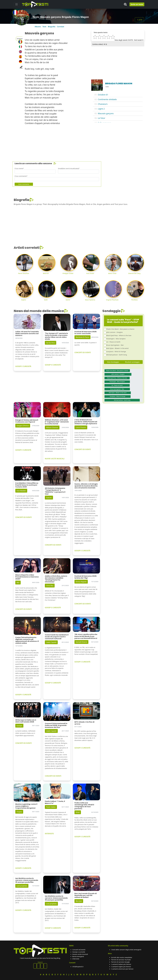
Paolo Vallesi (51, 807)
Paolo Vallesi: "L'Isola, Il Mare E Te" (55, 802)
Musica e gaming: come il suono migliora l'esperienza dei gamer (26, 806)
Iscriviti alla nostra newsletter (122, 957)
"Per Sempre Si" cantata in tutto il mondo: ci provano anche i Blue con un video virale (56, 336)
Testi (44, 27)
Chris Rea (50, 586)
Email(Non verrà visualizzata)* (69, 168)
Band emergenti (78, 956)
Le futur (102, 118)
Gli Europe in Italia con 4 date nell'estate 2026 (26, 721)
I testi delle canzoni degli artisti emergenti (126, 950)
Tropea (19, 812)
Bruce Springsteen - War (115, 345)
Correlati (61, 27)
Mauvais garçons (106, 113)
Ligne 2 (101, 109)
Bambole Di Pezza (83, 337)
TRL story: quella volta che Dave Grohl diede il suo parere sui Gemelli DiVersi (86, 636)
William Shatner (52, 427)
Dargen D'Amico (23, 426)
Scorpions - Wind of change (116, 351)
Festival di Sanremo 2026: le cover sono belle (86, 333)
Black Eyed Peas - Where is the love (119, 335)
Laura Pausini (81, 427)
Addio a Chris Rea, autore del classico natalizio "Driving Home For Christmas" (56, 579)
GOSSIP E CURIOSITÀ (23, 366)
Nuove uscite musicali (80, 954)
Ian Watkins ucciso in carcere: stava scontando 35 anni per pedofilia (27, 880)
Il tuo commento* (21, 176)
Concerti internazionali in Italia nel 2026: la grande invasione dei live (56, 725)
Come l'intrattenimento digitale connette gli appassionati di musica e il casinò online (27, 640)
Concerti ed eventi (79, 950)
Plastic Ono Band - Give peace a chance (120, 329)
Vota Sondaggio (113, 362)
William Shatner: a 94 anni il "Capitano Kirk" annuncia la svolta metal (57, 422)
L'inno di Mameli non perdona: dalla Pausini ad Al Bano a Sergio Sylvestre (86, 422)
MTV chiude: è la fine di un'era (84, 723)
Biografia (52, 27)
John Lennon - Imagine (114, 332)
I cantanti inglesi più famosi (121, 967)
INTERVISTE (49, 834)
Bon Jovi (79, 901)
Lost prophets (22, 886)
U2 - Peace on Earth (113, 342)
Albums (38, 27)
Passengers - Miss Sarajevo (116, 339)
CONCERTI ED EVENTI (83, 352)
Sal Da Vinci (50, 343)
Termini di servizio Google (120, 962)
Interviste (76, 959)
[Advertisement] (74, 140)
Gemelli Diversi (81, 642)
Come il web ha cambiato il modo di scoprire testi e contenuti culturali (57, 637)
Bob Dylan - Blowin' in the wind (117, 348)
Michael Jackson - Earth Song (117, 355)
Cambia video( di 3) (100, 44)
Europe (19, 726)
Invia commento (24, 184)
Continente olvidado (107, 99)
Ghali (78, 812)
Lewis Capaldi (51, 642)
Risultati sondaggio (132, 362)
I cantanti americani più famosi (122, 969)
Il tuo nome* (19, 168)
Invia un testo (137, 4)
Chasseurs (103, 104)
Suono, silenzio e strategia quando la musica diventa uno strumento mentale (86, 486)
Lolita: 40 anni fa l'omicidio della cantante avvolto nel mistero (27, 334)
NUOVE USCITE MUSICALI (55, 459)
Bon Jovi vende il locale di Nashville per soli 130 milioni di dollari (86, 895)
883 (18, 583)
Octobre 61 (103, 95)
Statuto (49, 498)
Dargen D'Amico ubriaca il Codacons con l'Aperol (27, 421)
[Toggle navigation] (17, 4)
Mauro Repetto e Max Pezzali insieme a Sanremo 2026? (27, 577)
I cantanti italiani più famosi (121, 964)
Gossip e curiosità (79, 952)
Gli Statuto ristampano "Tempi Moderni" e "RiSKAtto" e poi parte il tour (55, 491)
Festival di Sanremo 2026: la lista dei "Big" (86, 577)
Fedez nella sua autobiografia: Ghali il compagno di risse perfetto (84, 806)
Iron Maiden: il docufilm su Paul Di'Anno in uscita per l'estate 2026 (27, 485)
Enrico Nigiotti (81, 582)
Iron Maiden (21, 491)
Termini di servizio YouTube (121, 960)
